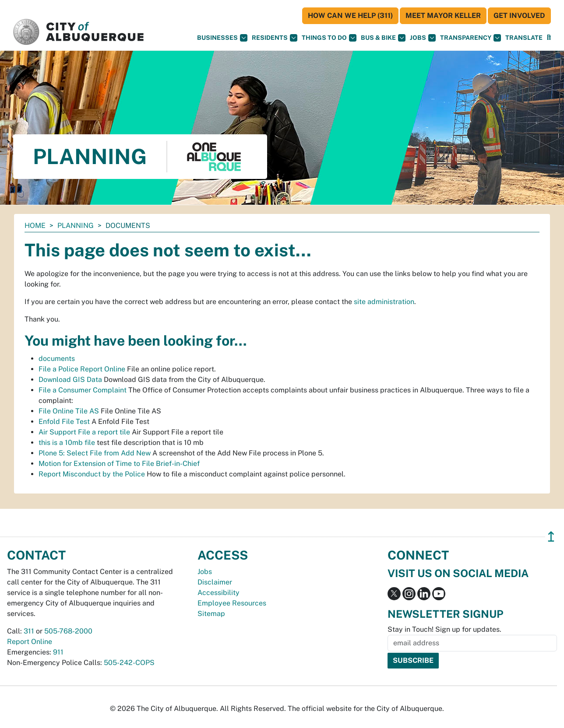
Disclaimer (215, 582)
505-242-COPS (129, 663)
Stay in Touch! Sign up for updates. (444, 629)
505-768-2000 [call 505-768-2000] (68, 631)
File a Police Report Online (82, 369)
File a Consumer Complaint (83, 390)
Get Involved (519, 16)
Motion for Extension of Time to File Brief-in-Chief (119, 464)
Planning (76, 226)
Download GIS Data (70, 380)
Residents (275, 38)
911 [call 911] (58, 652)
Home (35, 226)
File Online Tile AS (69, 411)
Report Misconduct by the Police (92, 474)
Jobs (423, 38)
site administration (384, 302)
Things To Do (329, 38)
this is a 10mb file (67, 443)
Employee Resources (232, 603)
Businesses (222, 38)
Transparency (471, 38)
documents (57, 359)
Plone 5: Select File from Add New (95, 453)
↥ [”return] (551, 537)
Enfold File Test (64, 422)
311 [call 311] (29, 631)
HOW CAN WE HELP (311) (350, 16)
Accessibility (219, 593)
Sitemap (211, 614)
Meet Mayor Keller (443, 16)
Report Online (30, 642)
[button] (524, 38)
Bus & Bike (383, 38)
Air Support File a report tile (84, 432)
